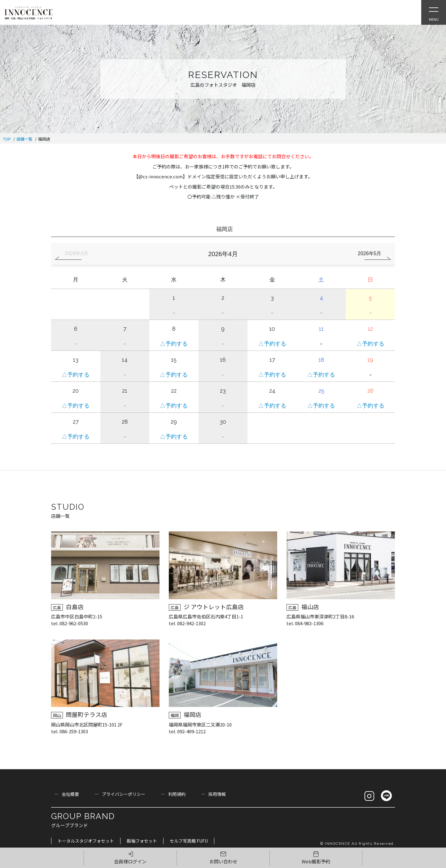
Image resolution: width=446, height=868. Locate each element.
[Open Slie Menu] (434, 12)
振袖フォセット (142, 841)
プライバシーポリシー (124, 794)
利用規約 (177, 794)
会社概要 (70, 794)
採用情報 (217, 794)
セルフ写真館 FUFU (189, 841)
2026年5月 (370, 253)
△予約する (174, 344)
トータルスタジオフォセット (86, 841)
